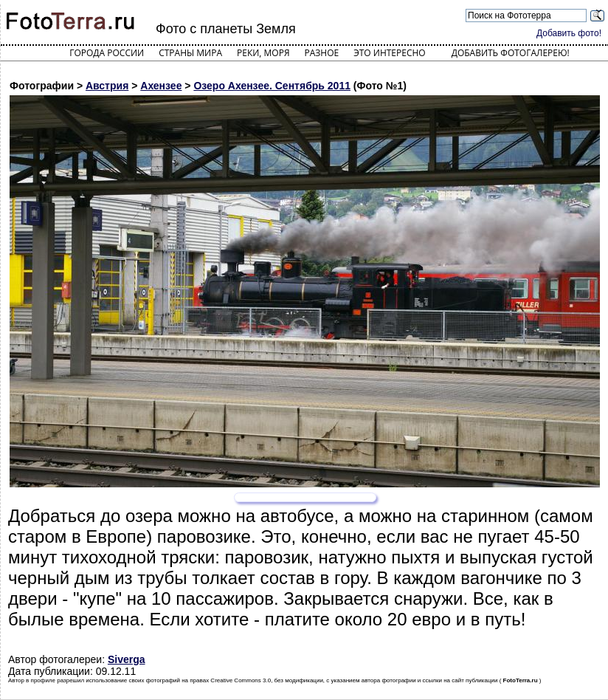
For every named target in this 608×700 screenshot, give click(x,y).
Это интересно (390, 53)
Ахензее (161, 86)
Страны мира (190, 53)
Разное (322, 53)
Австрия (107, 86)
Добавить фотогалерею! (511, 53)
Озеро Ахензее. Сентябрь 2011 (272, 86)
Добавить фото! (569, 33)
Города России (107, 53)
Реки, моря (263, 53)
